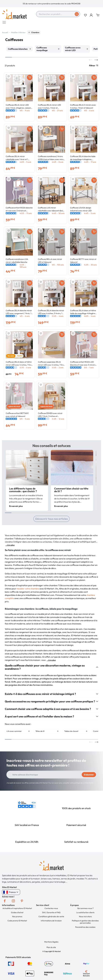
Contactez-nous (51, 910)
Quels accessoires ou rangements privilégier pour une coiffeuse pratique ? (50, 703)
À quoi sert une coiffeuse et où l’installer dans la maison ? (39, 718)
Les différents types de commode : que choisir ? (23, 491)
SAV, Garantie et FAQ (51, 914)
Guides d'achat (17, 914)
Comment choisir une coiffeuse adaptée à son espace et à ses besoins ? (48, 710)
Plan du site (51, 949)
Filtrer (94, 67)
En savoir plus (16, 507)
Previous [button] (91, 61)
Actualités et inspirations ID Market (17, 910)
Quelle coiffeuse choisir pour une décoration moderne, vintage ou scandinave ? (45, 668)
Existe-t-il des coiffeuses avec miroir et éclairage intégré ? (40, 695)
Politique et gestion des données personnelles (85, 923)
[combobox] (58, 14)
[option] (51, 4)
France (11, 893)
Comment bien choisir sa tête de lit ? (71, 491)
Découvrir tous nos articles (51, 520)
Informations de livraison (51, 922)
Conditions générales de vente (51, 918)
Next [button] (96, 61)
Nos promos (17, 918)
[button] (91, 15)
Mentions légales (51, 943)
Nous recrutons (85, 918)
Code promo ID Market (17, 922)
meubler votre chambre (28, 590)
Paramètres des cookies (85, 928)
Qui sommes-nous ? (85, 910)
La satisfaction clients (85, 914)
